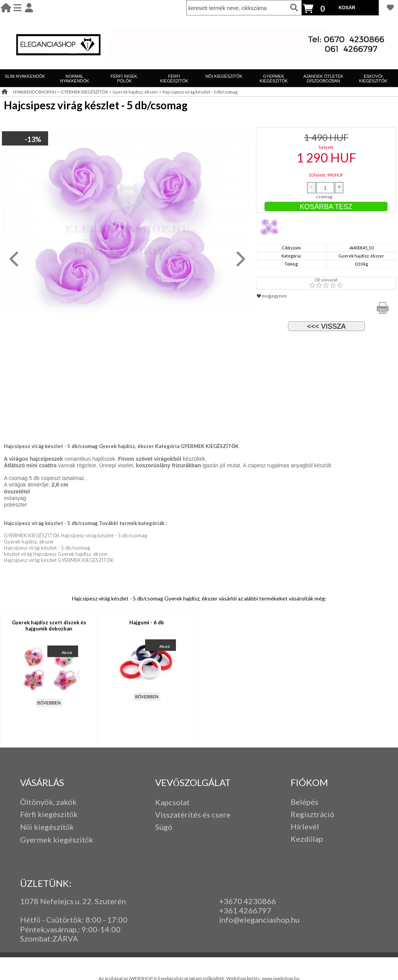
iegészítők (60, 814)
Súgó (164, 827)
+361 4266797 (245, 910)
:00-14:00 (103, 929)
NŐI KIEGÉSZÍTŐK (224, 76)
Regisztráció (313, 814)
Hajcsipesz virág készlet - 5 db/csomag (200, 92)
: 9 (82, 929)
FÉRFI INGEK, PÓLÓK (124, 79)
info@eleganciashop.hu (259, 920)
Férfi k (31, 814)
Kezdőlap (307, 839)
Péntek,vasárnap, (49, 929)
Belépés (304, 802)
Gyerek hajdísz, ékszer (135, 92)
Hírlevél (305, 826)
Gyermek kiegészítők (57, 840)
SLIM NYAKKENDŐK (25, 76)
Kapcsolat (172, 802)
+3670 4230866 (247, 901)
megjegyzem (272, 296)
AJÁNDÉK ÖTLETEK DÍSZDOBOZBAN (323, 79)
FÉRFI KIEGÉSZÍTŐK (174, 79)
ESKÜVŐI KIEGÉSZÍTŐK (373, 79)
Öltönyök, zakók (48, 802)
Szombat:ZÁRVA (49, 938)
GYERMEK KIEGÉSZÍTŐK (273, 79)
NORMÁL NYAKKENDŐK (75, 79)
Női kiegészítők (47, 827)
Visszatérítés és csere (193, 814)
